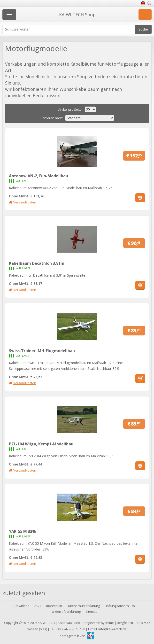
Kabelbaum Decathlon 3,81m (37, 263)
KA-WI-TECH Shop (77, 15)
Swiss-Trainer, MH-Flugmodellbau (42, 351)
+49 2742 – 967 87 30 (70, 629)
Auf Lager (13, 181)
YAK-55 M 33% (22, 531)
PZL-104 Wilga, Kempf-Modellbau (41, 444)
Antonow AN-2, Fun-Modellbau (38, 176)
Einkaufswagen (145, 15)
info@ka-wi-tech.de (112, 629)
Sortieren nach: (52, 118)
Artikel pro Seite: (70, 109)
